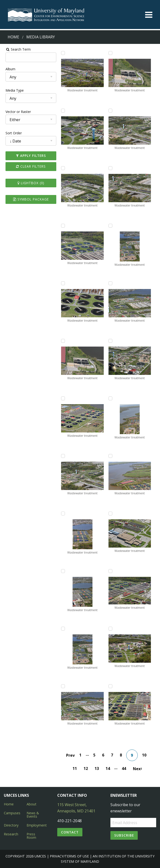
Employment (37, 825)
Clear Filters (29, 166)
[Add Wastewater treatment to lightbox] (62, 53)
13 (98, 768)
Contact (70, 832)
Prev (71, 755)
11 (76, 768)
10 (145, 755)
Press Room (31, 836)
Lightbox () (29, 183)
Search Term (16, 49)
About (31, 804)
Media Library (41, 37)
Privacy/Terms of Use (69, 856)
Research (11, 834)
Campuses (12, 813)
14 (109, 768)
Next (138, 769)
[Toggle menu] (149, 15)
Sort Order (11, 133)
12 (87, 768)
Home (13, 37)
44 (125, 768)
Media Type (12, 90)
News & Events (33, 815)
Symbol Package (29, 199)
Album (8, 69)
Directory (11, 825)
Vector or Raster (16, 112)
